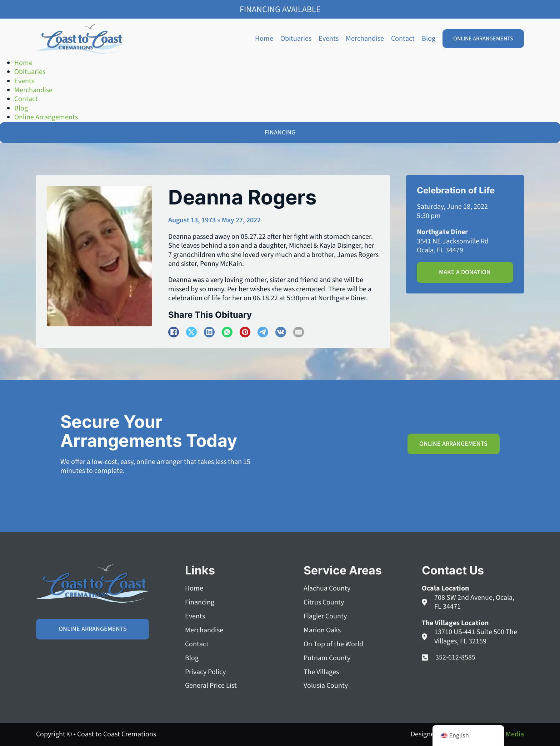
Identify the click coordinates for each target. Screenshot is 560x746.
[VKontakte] (281, 332)
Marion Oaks (322, 630)
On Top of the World (333, 644)
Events (329, 39)
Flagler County (325, 616)
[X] (191, 332)
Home (264, 39)
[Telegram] (263, 332)
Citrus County (324, 602)
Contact (403, 39)
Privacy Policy (205, 672)
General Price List (211, 686)
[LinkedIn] (209, 332)
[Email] (299, 332)
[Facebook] (174, 332)
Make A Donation (465, 272)
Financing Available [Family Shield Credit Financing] (280, 9)
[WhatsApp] (227, 332)
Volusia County (326, 686)
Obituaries (296, 39)
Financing (200, 602)
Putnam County (327, 658)
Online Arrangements (483, 39)
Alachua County (327, 589)
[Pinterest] (245, 332)
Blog (429, 39)
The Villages (321, 672)
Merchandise (365, 39)
